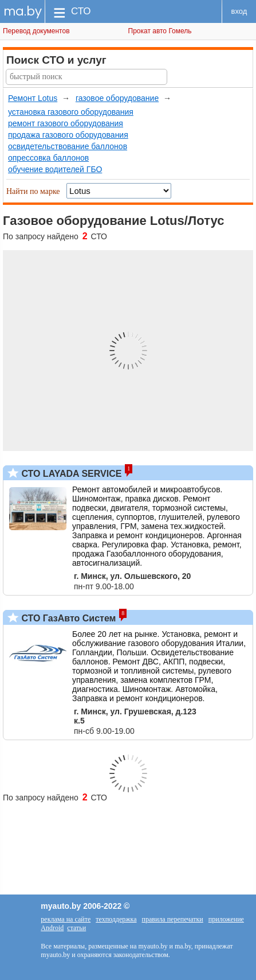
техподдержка (116, 919)
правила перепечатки (173, 919)
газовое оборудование (117, 98)
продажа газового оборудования (68, 135)
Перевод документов (36, 31)
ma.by (23, 11)
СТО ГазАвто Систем (67, 618)
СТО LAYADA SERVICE (70, 474)
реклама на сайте (66, 919)
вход (239, 11)
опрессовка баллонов (48, 158)
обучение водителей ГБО (55, 169)
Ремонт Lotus (33, 98)
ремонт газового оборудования (66, 123)
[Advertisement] (128, 843)
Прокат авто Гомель (160, 31)
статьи (76, 928)
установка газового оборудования (71, 112)
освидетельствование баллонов (68, 146)
